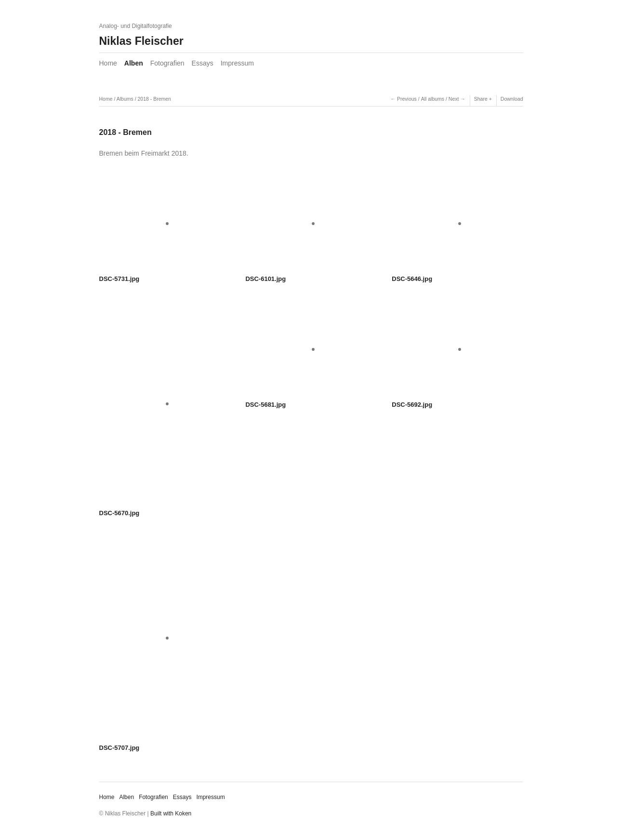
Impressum (237, 63)
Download (512, 99)
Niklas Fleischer (141, 41)
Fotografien (167, 63)
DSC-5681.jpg (265, 405)
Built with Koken (171, 813)
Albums (125, 99)
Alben (134, 63)
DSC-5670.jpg (119, 513)
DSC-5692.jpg (412, 405)
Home (108, 63)
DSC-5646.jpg (412, 279)
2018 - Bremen (154, 99)
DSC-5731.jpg (119, 279)
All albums (433, 99)
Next (454, 99)
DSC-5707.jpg (119, 748)
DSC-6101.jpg (265, 279)
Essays (203, 63)
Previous (407, 99)
